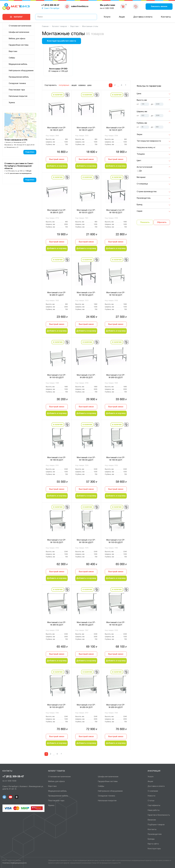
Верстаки (13, 51)
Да (140, 171)
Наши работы (154, 810)
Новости (151, 796)
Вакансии (152, 820)
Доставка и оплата (143, 17)
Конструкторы (154, 849)
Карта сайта (153, 844)
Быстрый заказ (57, 159)
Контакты (166, 17)
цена (89, 85)
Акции (122, 17)
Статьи (151, 801)
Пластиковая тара (17, 90)
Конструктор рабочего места (62, 41)
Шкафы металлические (19, 32)
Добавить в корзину (57, 166)
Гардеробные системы (19, 45)
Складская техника (17, 83)
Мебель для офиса (17, 39)
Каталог (18, 17)
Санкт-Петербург (52, 8)
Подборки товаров (156, 825)
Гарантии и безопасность (159, 815)
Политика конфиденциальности (15, 863)
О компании (153, 791)
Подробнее (30, 152)
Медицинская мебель (18, 64)
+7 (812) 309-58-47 (13, 777)
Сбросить (162, 222)
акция (74, 85)
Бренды (151, 839)
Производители (155, 834)
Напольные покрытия (18, 96)
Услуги (107, 17)
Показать (145, 222)
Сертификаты (154, 805)
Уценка (12, 103)
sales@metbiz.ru (80, 6)
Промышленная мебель (19, 77)
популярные (64, 85)
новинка (82, 85)
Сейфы (12, 58)
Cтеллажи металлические (20, 26)
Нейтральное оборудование (21, 71)
